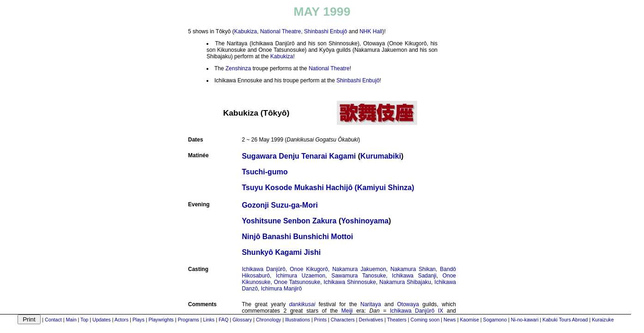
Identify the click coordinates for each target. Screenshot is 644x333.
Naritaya (371, 304)
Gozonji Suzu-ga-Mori (279, 205)
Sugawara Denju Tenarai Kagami (299, 156)
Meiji (347, 311)
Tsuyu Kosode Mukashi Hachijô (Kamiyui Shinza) (328, 188)
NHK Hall (371, 31)
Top (84, 320)
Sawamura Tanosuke (358, 276)
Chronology (269, 320)
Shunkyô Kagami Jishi (281, 252)
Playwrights (161, 320)
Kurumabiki (381, 156)
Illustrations (298, 320)
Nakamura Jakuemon (359, 269)
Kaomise (469, 320)
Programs (188, 320)
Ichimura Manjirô (282, 289)
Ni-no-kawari (525, 320)
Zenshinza (238, 68)
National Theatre (281, 31)
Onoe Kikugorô (309, 269)
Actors (122, 320)
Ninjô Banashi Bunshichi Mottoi (297, 237)
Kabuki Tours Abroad (565, 320)
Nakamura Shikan (413, 269)
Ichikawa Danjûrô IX (416, 311)
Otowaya (408, 304)
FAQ (223, 320)
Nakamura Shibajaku (405, 282)
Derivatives (371, 320)
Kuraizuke (603, 320)
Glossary (242, 320)
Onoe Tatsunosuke (297, 282)
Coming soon (425, 320)
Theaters (397, 320)
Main (71, 320)
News (450, 320)
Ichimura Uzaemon (301, 276)
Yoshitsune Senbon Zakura (289, 221)
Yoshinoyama (365, 221)
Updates (102, 320)
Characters (343, 320)
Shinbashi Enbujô (325, 31)
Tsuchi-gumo (264, 172)
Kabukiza (246, 31)
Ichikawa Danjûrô (264, 269)
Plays (139, 320)
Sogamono (495, 320)
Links (209, 320)
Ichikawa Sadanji (414, 276)
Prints (320, 320)
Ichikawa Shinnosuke (349, 282)
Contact (53, 320)
